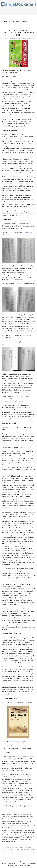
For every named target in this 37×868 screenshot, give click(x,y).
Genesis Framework (25, 865)
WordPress (9, 865)
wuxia (33, 849)
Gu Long (13, 849)
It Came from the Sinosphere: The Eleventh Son (19, 33)
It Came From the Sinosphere (23, 848)
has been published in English (21, 702)
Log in (19, 862)
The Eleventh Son (25, 849)
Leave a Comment (27, 38)
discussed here (18, 139)
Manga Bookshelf (18, 7)
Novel (18, 849)
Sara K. (18, 38)
